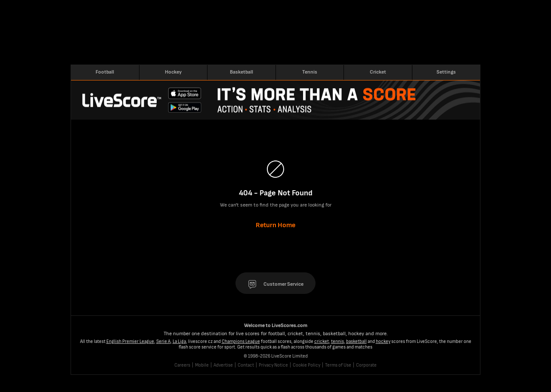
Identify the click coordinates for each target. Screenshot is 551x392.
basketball (356, 341)
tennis (337, 341)
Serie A (163, 341)
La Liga (179, 341)
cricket (322, 341)
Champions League (241, 341)
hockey (383, 341)
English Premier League (130, 341)
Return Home (275, 225)
